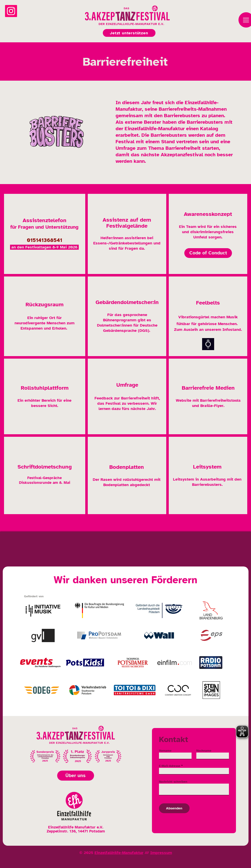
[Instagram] (11, 11)
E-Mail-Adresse (170, 766)
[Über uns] (76, 776)
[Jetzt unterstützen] (129, 33)
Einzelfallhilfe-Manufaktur (119, 853)
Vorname (165, 751)
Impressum (161, 853)
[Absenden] (174, 808)
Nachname (204, 751)
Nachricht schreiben (173, 782)
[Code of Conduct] (208, 253)
